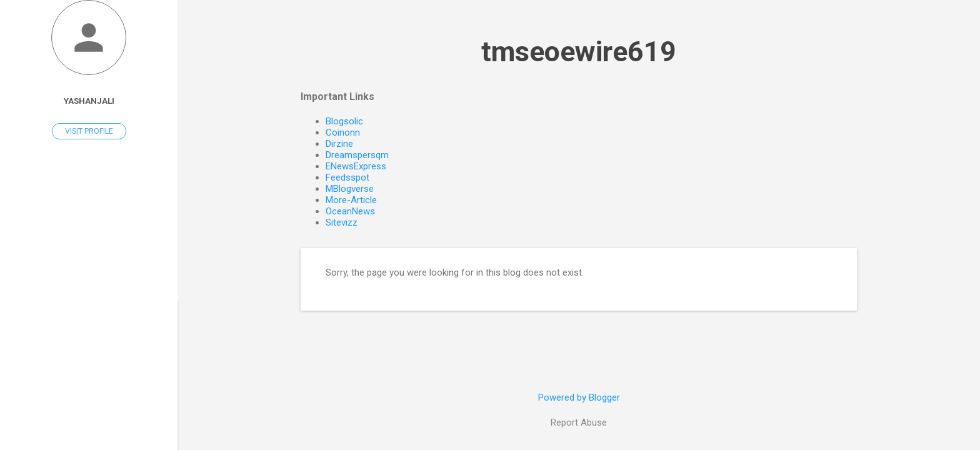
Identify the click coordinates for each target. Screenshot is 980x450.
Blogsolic (344, 121)
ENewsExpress (356, 166)
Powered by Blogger (579, 397)
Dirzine (339, 144)
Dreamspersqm (357, 155)
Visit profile (89, 131)
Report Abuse (579, 422)
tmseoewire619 (579, 52)
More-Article (351, 200)
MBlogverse (350, 189)
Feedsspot (347, 177)
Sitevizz (342, 222)
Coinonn (343, 132)
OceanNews (350, 211)
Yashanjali (89, 101)
